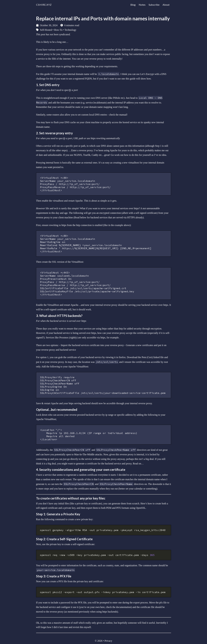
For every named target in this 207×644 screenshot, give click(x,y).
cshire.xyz (44, 5)
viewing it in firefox (116, 357)
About (166, 5)
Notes (142, 5)
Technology (70, 30)
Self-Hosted (46, 30)
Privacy (108, 641)
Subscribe (154, 5)
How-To (58, 30)
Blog (133, 5)
